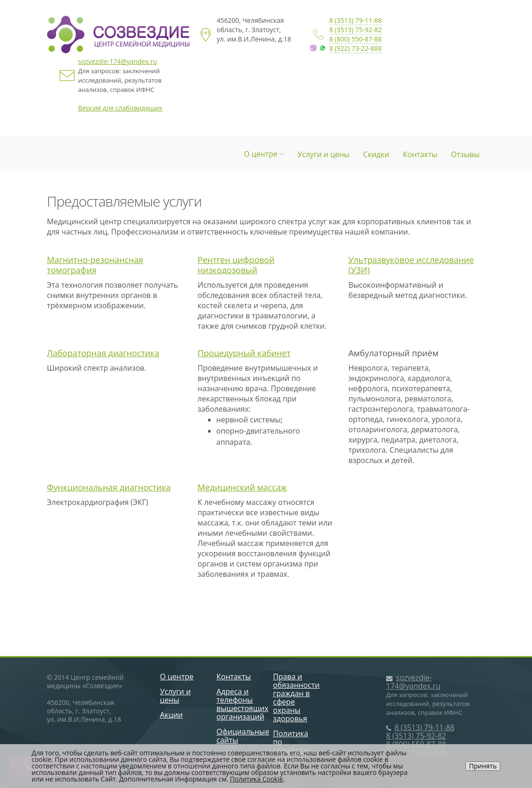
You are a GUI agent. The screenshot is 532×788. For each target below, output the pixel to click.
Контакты (420, 154)
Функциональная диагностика (109, 487)
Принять (483, 766)
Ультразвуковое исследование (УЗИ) (411, 265)
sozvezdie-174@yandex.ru (118, 61)
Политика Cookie (256, 779)
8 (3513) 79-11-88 (356, 20)
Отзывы (465, 154)
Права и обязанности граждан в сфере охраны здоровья (297, 698)
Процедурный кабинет (244, 353)
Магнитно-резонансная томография (95, 265)
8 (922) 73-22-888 (356, 48)
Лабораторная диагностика (103, 353)
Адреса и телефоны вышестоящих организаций (242, 704)
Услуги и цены (324, 154)
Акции (171, 715)
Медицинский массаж (242, 487)
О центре (264, 154)
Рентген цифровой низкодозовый (236, 265)
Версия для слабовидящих (121, 108)
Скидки (376, 154)
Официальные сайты (243, 736)
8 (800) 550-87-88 (356, 39)
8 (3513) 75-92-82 (356, 30)
